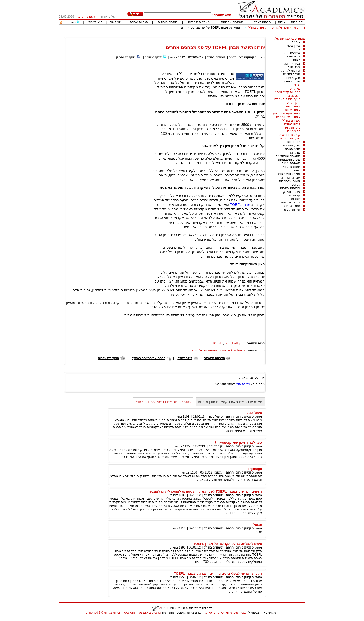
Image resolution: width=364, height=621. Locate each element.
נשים (297, 170)
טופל (227, 343)
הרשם (93, 17)
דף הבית (297, 22)
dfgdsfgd (255, 469)
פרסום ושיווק (292, 192)
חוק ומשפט (293, 78)
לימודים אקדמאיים (288, 117)
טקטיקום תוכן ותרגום (242, 57)
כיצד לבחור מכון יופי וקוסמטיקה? (238, 443)
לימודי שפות (293, 110)
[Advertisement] (213, 35)
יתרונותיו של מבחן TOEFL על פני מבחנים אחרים (213, 28)
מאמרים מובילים (199, 22)
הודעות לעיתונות (289, 71)
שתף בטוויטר (153, 57)
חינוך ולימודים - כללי (288, 99)
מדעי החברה (292, 145)
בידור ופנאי (293, 56)
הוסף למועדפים (108, 358)
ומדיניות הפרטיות (217, 613)
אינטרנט (295, 49)
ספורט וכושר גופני (289, 174)
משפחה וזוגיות (291, 163)
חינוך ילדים (293, 103)
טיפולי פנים (254, 413)
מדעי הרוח (293, 153)
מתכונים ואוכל (291, 167)
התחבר (82, 17)
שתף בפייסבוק (126, 57)
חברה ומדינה (292, 74)
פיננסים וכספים (290, 188)
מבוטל (258, 525)
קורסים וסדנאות (290, 135)
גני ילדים (295, 88)
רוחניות (296, 199)
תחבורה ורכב (292, 206)
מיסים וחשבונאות (289, 160)
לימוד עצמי (293, 106)
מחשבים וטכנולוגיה (288, 156)
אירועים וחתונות (290, 53)
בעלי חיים (294, 67)
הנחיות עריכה (139, 22)
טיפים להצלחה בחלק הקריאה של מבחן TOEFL (228, 544)
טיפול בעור (215, 417)
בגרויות (296, 85)
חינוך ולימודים (280, 28)
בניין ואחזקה (292, 64)
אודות (282, 22)
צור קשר (116, 22)
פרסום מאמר (262, 22)
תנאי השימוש (239, 613)
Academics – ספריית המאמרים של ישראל (218, 350)
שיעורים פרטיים (290, 138)
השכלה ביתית (292, 96)
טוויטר (72, 22)
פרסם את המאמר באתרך (149, 358)
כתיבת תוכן (243, 384)
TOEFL (217, 343)
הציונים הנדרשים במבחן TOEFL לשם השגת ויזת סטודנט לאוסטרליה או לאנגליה (205, 491)
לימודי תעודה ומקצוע (287, 113)
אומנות (296, 42)
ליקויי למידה (292, 124)
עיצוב (219, 472)
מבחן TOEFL (240, 205)
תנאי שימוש (95, 22)
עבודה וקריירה (291, 178)
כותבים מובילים (168, 22)
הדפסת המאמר (215, 358)
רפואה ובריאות (291, 202)
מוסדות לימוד (292, 128)
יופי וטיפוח (294, 142)
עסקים (296, 185)
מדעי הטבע (293, 149)
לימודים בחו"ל (258, 28)
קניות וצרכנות (291, 195)
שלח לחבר (185, 358)
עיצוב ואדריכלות (290, 181)
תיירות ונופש (292, 210)
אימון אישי (294, 46)
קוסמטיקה (215, 446)
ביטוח (297, 60)
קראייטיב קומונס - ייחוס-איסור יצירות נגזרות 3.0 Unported (123, 613)
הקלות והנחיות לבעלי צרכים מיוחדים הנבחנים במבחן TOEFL (218, 574)
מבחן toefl (239, 343)
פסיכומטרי (294, 131)
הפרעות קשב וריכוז (288, 92)
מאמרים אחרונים (232, 22)
